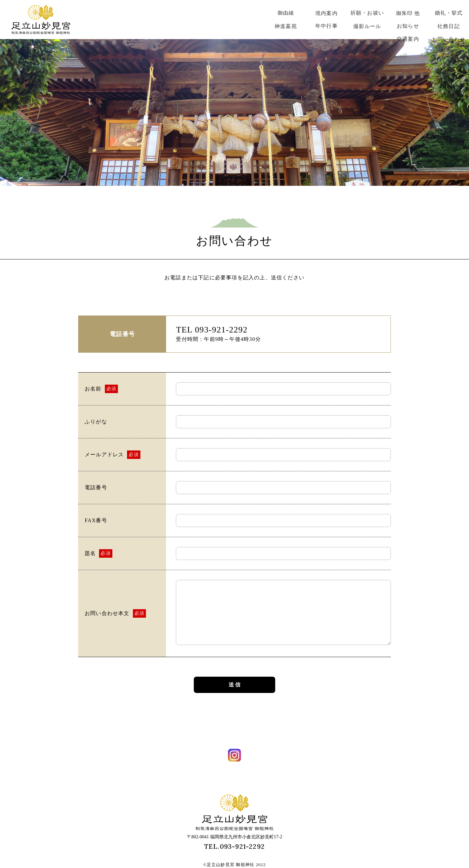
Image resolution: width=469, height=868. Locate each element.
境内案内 (327, 13)
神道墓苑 (286, 26)
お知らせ (408, 26)
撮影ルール (367, 26)
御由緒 (286, 13)
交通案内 (408, 39)
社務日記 (449, 26)
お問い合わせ (449, 39)
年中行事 (327, 26)
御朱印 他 (408, 13)
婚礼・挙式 (449, 13)
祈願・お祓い (367, 13)
